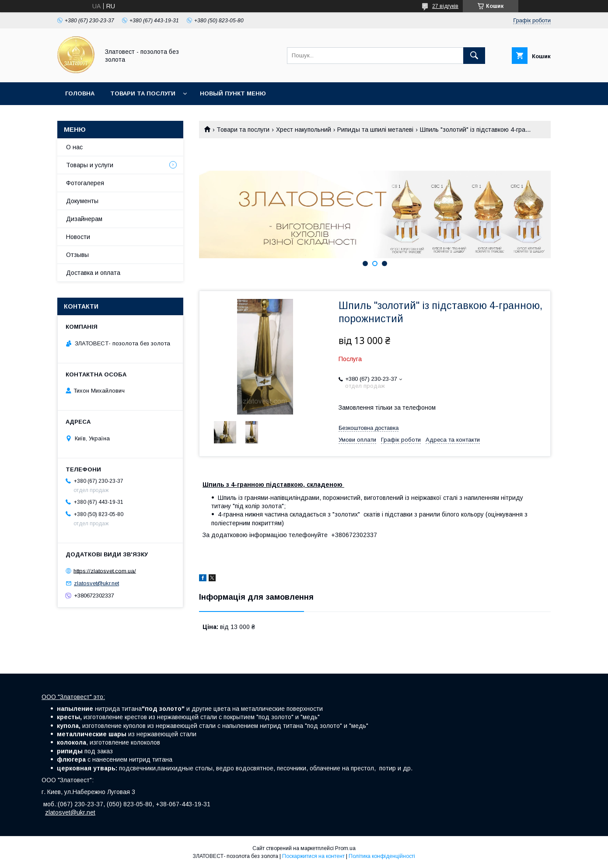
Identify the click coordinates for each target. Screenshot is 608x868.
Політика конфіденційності (382, 856)
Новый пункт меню (233, 93)
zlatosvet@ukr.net (96, 583)
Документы (82, 201)
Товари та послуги (143, 93)
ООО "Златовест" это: (73, 697)
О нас (74, 147)
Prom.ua (345, 848)
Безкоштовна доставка (369, 428)
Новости (78, 237)
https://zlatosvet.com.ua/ (105, 571)
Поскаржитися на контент (313, 856)
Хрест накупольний (304, 130)
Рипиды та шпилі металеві (375, 130)
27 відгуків (445, 6)
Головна (80, 93)
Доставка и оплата (93, 273)
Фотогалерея (85, 183)
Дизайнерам (84, 219)
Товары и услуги (90, 165)
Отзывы (77, 255)
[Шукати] (474, 56)
